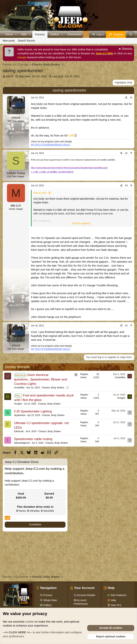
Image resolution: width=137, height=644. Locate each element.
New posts (9, 41)
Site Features (118, 595)
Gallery (55, 34)
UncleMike (19, 388)
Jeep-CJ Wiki (104, 53)
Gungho (18, 404)
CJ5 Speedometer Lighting (33, 411)
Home (9, 34)
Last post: (66, 76)
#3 (126, 186)
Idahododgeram (22, 443)
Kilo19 (10, 76)
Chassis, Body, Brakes (53, 388)
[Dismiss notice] (125, 49)
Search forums (26, 41)
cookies (30, 622)
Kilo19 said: (40, 193)
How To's (116, 605)
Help (113, 600)
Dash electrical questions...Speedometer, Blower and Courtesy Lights (41, 379)
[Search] (131, 34)
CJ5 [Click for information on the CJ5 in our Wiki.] (71, 135)
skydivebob (20, 415)
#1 (131, 98)
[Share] (126, 98)
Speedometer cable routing (33, 439)
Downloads (75, 34)
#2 (126, 153)
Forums (40, 34)
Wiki (24, 34)
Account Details (86, 595)
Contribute (35, 524)
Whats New (50, 600)
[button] (16, 34)
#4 (126, 326)
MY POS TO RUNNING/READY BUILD (51, 145)
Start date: (33, 76)
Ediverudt (19, 431)
